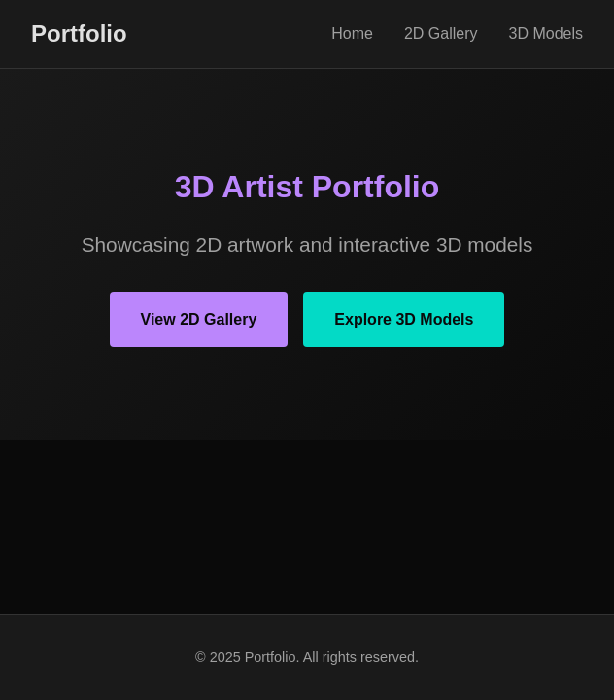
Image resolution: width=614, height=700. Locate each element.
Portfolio (79, 34)
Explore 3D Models (404, 319)
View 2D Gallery (199, 319)
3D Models (546, 34)
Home (352, 34)
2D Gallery (441, 34)
